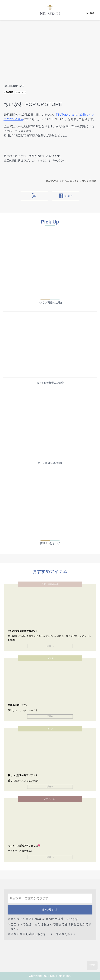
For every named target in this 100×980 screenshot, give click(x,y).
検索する (50, 910)
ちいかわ (21, 92)
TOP (92, 965)
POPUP (9, 92)
